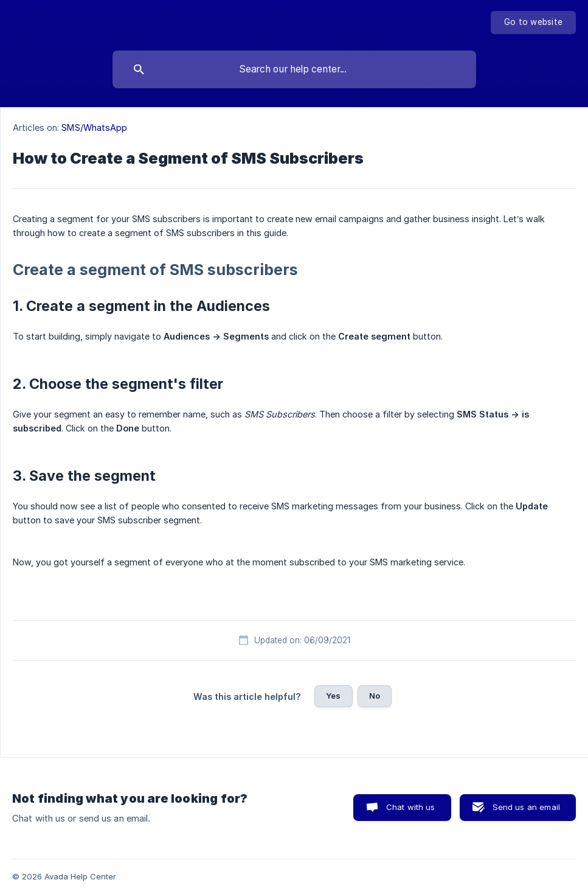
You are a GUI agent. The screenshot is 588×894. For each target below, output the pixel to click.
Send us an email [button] (526, 807)
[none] (533, 23)
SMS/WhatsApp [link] (94, 127)
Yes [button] (333, 696)
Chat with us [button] (411, 807)
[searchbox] (294, 69)
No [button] (375, 696)
